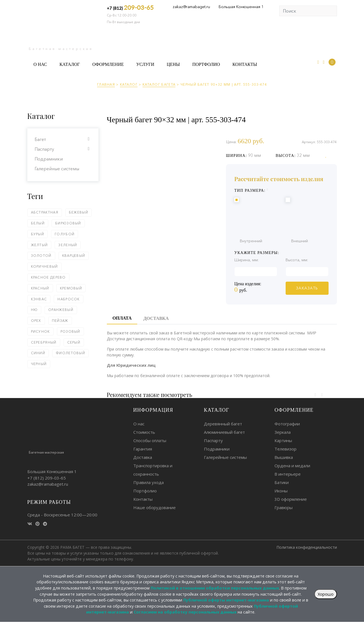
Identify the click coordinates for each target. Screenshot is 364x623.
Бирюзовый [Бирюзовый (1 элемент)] (68, 223)
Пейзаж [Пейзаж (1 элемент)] (60, 321)
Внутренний (282, 220)
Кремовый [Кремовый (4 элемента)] (71, 288)
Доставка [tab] (156, 318)
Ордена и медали (292, 466)
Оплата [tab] (122, 318)
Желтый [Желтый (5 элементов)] (39, 245)
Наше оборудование (155, 507)
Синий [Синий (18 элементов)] (38, 353)
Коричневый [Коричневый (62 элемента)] (44, 266)
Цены (173, 64)
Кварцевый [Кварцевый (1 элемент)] (74, 256)
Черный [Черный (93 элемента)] (39, 364)
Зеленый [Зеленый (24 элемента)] (68, 245)
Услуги (145, 64)
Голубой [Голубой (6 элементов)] (65, 234)
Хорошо (326, 594)
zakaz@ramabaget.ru (191, 7)
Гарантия (143, 449)
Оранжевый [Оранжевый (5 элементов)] (61, 310)
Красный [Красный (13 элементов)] (40, 288)
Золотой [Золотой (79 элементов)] (41, 256)
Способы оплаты (150, 440)
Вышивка (284, 457)
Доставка (143, 457)
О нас (40, 64)
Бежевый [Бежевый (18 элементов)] (79, 212)
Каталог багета (159, 84)
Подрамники (49, 159)
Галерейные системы (57, 169)
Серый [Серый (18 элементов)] (74, 342)
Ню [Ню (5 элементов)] (34, 310)
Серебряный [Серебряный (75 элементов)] (44, 342)
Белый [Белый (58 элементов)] (38, 223)
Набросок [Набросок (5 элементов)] (68, 299)
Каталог (70, 64)
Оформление (108, 64)
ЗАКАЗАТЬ (307, 288)
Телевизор (285, 449)
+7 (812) (130, 7)
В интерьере (288, 474)
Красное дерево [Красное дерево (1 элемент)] (48, 277)
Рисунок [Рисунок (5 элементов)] (40, 331)
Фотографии (287, 424)
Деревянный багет (223, 424)
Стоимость (144, 432)
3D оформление (291, 499)
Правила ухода (149, 482)
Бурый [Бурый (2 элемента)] (38, 234)
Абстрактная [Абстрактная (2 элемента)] (45, 212)
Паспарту (44, 149)
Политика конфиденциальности (307, 547)
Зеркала (283, 432)
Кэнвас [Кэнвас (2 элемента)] (39, 299)
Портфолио (206, 64)
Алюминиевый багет (224, 432)
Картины (283, 440)
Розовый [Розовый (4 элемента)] (70, 331)
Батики (282, 482)
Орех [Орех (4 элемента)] (36, 321)
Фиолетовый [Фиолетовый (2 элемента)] (70, 353)
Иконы (281, 491)
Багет (40, 139)
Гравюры (284, 507)
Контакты (245, 64)
